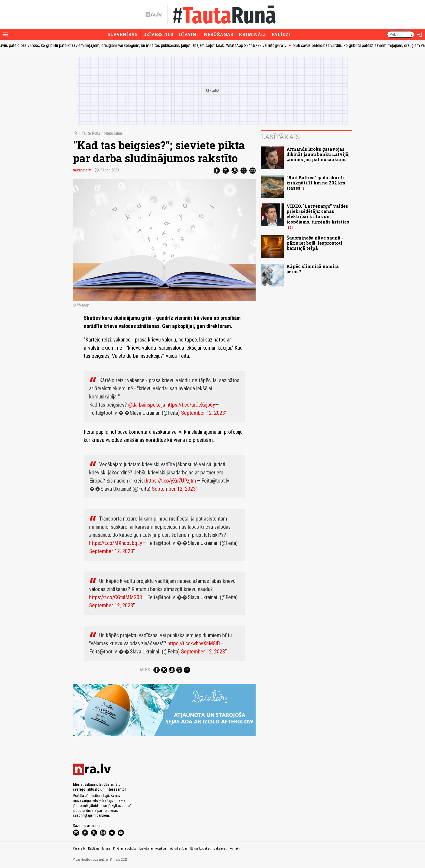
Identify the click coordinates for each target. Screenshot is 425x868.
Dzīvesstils (158, 34)
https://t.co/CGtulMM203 (116, 597)
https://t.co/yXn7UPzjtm (171, 481)
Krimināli (252, 34)
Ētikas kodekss (201, 848)
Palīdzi (281, 34)
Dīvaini (189, 34)
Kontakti (235, 848)
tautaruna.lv (82, 170)
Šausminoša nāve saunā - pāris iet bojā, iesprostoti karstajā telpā (315, 243)
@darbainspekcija (147, 405)
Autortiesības (179, 848)
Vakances (220, 848)
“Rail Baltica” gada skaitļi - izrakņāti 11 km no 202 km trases (317, 183)
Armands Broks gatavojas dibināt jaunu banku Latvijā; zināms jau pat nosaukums (318, 154)
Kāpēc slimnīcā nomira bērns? (313, 269)
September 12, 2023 (203, 413)
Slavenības (123, 34)
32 (290, 227)
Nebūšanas (218, 34)
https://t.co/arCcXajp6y (191, 405)
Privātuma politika (125, 848)
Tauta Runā (91, 133)
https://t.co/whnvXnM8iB (194, 643)
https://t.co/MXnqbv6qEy (116, 543)
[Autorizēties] (420, 34)
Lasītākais (280, 137)
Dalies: (145, 670)
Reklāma (94, 848)
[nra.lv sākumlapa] (154, 15)
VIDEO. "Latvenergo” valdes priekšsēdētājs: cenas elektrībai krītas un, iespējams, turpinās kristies (318, 214)
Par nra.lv (79, 848)
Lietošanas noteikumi (153, 848)
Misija (106, 848)
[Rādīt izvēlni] (5, 34)
